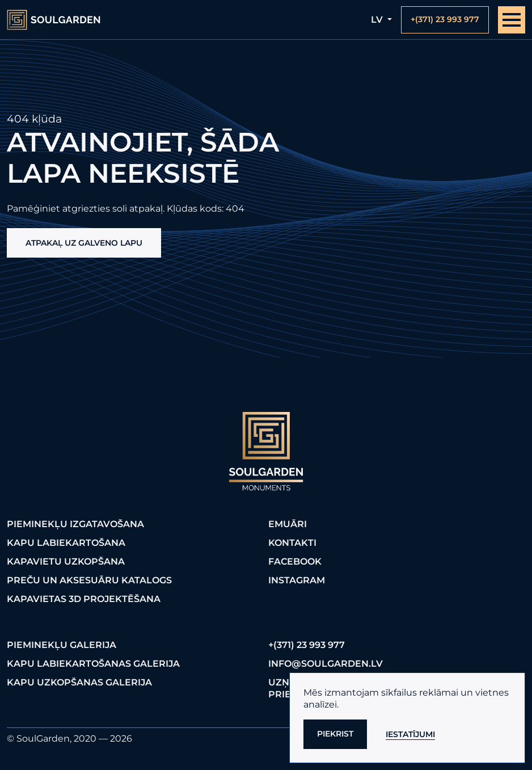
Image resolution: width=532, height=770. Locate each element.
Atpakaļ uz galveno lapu (84, 243)
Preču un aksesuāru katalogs (89, 580)
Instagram (297, 580)
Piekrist (335, 734)
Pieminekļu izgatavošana (75, 524)
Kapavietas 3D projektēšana (84, 599)
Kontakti (292, 543)
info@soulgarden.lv (326, 664)
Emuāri (288, 524)
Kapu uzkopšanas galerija (79, 682)
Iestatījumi (410, 734)
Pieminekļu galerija (62, 645)
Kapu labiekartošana (66, 543)
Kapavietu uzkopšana (66, 561)
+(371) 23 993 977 (307, 645)
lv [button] (378, 20)
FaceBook (295, 561)
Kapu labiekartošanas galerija (93, 664)
